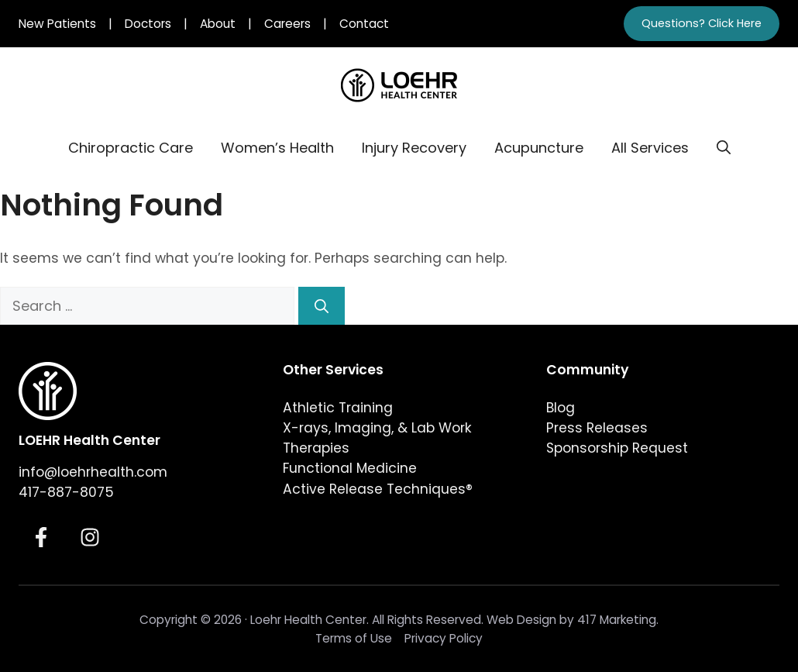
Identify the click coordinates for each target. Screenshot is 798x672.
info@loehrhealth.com (93, 472)
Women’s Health (277, 148)
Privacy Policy (444, 638)
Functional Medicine (350, 468)
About (218, 24)
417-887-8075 (66, 492)
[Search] (322, 306)
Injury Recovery (414, 148)
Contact (364, 24)
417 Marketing (617, 620)
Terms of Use (354, 638)
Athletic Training (338, 408)
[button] (724, 148)
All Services (650, 148)
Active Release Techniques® (378, 489)
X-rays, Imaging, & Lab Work (377, 428)
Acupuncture (539, 148)
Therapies (316, 448)
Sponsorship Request (617, 448)
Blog (561, 408)
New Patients (57, 24)
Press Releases (597, 428)
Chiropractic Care (131, 148)
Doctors (148, 24)
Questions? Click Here (702, 23)
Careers (287, 24)
